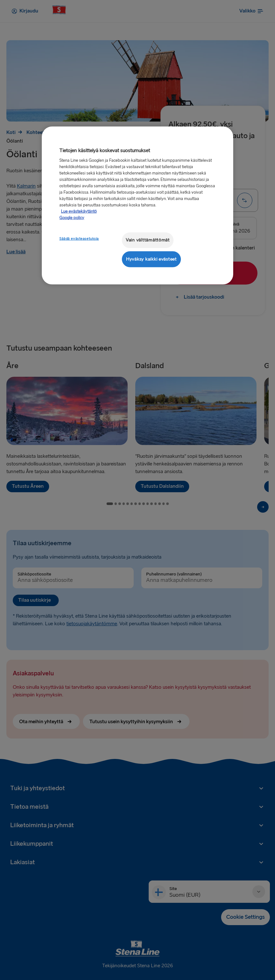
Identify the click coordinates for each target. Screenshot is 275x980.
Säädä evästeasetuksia (79, 239)
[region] (137, 205)
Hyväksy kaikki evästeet (151, 259)
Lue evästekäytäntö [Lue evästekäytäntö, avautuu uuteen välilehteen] (79, 212)
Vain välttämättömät (148, 240)
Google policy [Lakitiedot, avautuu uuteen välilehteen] (72, 218)
